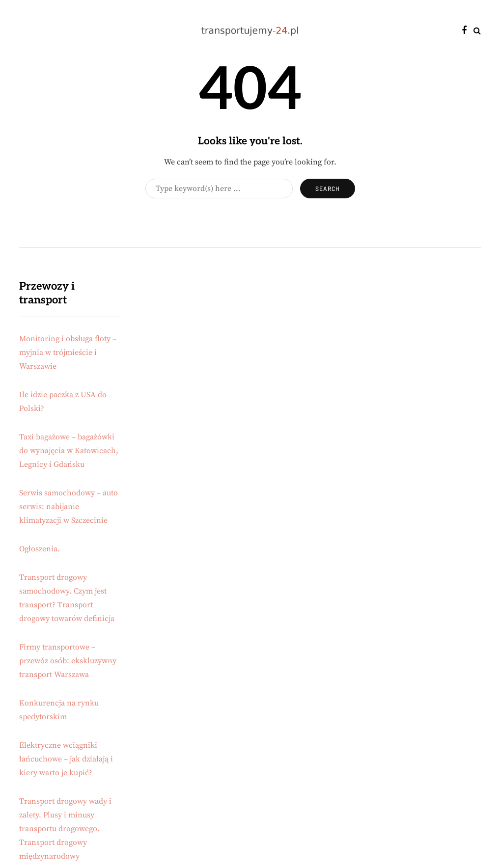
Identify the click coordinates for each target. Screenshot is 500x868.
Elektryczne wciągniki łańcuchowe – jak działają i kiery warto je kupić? (66, 759)
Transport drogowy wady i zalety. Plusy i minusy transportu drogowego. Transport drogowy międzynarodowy (65, 829)
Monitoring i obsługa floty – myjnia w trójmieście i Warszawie (68, 353)
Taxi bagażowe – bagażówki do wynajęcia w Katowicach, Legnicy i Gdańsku (69, 451)
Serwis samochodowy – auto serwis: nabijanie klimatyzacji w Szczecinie (69, 507)
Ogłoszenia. (40, 549)
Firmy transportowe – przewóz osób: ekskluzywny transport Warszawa (68, 661)
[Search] (219, 189)
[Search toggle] (477, 31)
